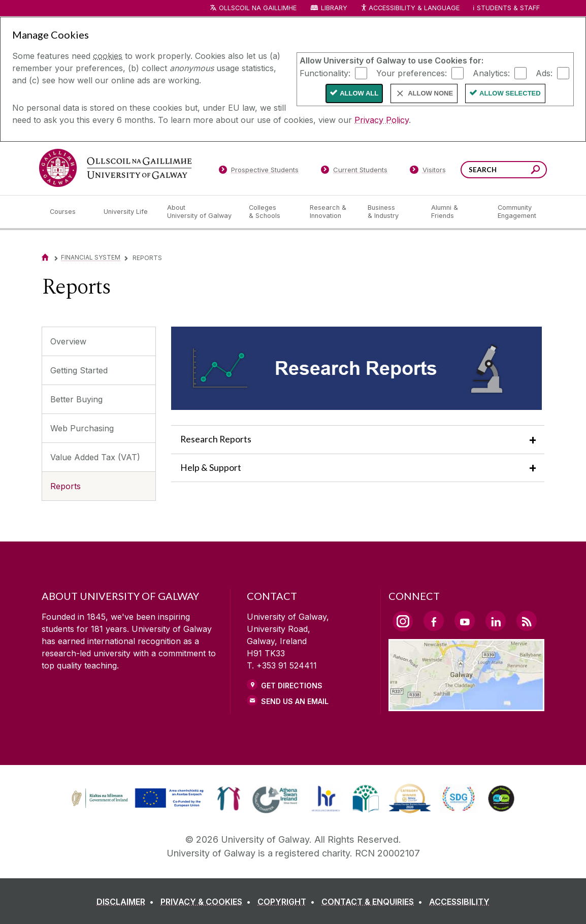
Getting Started (79, 370)
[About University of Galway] (200, 212)
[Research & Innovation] (331, 212)
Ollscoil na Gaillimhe (258, 8)
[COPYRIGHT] (288, 902)
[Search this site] (535, 171)
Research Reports (216, 439)
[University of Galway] (115, 168)
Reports (66, 486)
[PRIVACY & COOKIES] (208, 902)
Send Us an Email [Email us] (295, 701)
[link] (136, 799)
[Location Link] (466, 705)
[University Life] (127, 212)
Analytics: (491, 73)
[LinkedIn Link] (496, 621)
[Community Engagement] (517, 212)
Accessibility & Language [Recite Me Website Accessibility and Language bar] (410, 8)
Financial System (91, 257)
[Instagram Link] (403, 621)
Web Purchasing (82, 428)
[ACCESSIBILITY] (459, 902)
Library (334, 8)
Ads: (544, 73)
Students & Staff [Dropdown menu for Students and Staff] (508, 8)
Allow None (430, 93)
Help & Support (211, 468)
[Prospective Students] (258, 172)
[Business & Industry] (391, 212)
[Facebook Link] (434, 621)
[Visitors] (428, 172)
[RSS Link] (527, 621)
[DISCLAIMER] (127, 902)
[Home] (45, 257)
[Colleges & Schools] (271, 212)
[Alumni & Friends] (456, 212)
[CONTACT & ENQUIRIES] (374, 902)
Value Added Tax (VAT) (95, 457)
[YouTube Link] (465, 621)
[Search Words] (504, 170)
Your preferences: (412, 73)
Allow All (359, 93)
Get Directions (292, 686)
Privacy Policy (382, 120)
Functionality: (325, 73)
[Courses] (69, 212)
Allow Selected (510, 93)
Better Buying (76, 399)
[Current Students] (354, 172)
